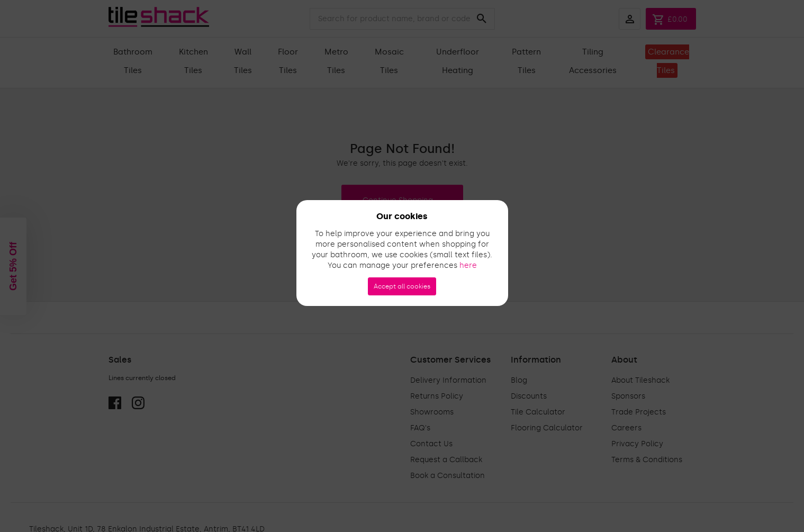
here (468, 265)
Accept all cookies (402, 286)
